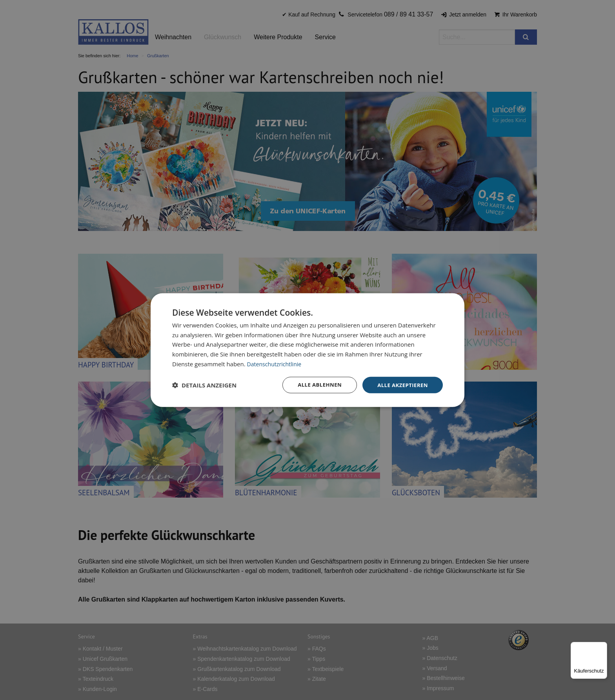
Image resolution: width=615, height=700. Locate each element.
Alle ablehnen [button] (316, 385)
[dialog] (307, 350)
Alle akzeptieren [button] (401, 385)
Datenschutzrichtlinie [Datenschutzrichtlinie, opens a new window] (276, 363)
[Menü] (602, 647)
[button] (204, 385)
